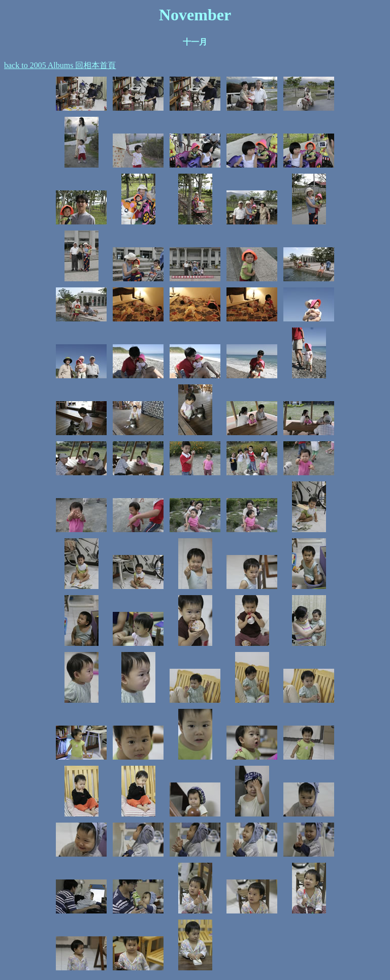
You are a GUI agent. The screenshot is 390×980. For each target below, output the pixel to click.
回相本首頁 (95, 65)
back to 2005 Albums (40, 65)
